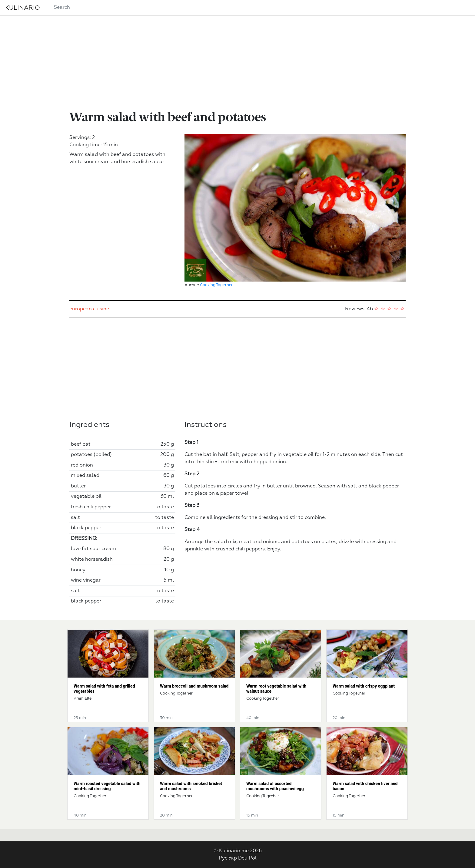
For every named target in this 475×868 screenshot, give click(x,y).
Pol (253, 858)
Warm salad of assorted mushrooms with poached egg (275, 786)
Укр (233, 858)
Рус (223, 858)
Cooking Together (216, 285)
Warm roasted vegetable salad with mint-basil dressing (107, 786)
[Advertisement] (237, 64)
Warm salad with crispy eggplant (364, 686)
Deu (243, 858)
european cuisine (89, 309)
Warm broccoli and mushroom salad (194, 686)
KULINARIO (23, 8)
